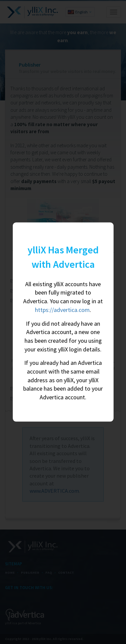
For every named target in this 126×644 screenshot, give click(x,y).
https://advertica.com (62, 309)
